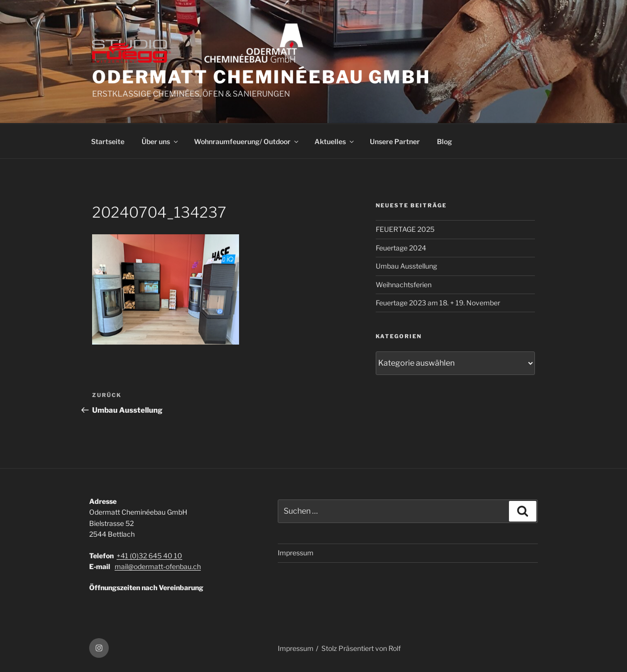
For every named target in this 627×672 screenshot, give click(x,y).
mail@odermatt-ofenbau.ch (158, 566)
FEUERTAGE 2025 (405, 229)
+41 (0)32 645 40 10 (149, 556)
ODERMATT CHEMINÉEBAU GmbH (261, 77)
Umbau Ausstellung (406, 266)
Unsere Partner (395, 141)
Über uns (160, 141)
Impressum (296, 553)
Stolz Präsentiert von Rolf (361, 648)
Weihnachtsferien (404, 285)
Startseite (108, 141)
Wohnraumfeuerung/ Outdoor (247, 141)
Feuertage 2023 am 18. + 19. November (438, 303)
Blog (445, 141)
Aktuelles (335, 141)
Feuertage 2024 (401, 248)
